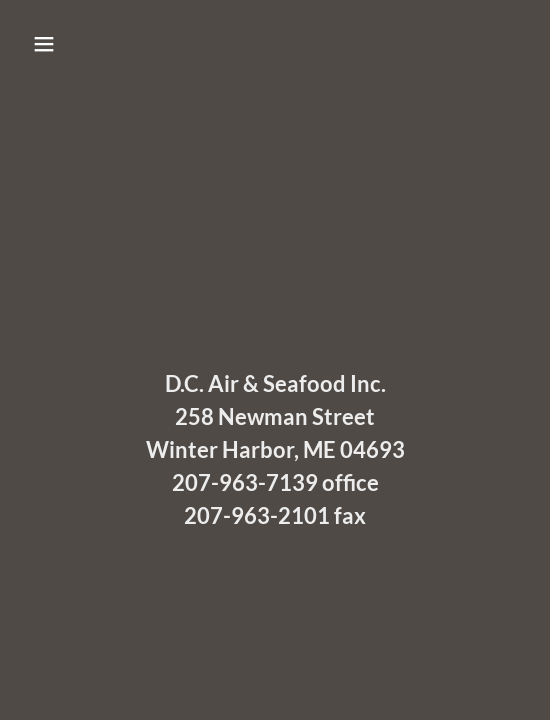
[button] (81, 44)
